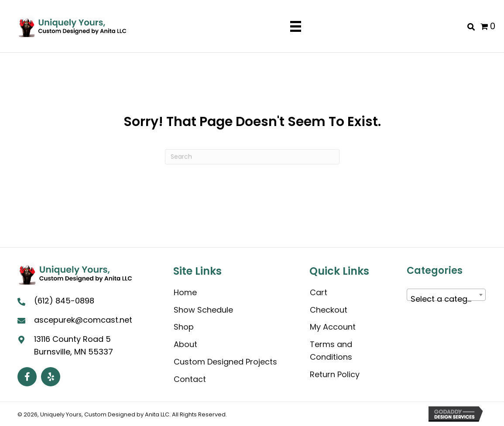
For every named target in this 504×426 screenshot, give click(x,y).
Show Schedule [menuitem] (203, 310)
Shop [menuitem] (184, 327)
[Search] (252, 157)
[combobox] (446, 295)
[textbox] (446, 299)
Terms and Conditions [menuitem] (331, 351)
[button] (27, 376)
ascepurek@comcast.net (83, 320)
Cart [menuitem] (319, 292)
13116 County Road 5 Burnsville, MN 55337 (74, 345)
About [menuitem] (185, 344)
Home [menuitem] (185, 292)
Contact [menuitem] (190, 379)
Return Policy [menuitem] (335, 374)
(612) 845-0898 (64, 301)
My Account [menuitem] (333, 327)
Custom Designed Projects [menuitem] (225, 362)
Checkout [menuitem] (329, 310)
